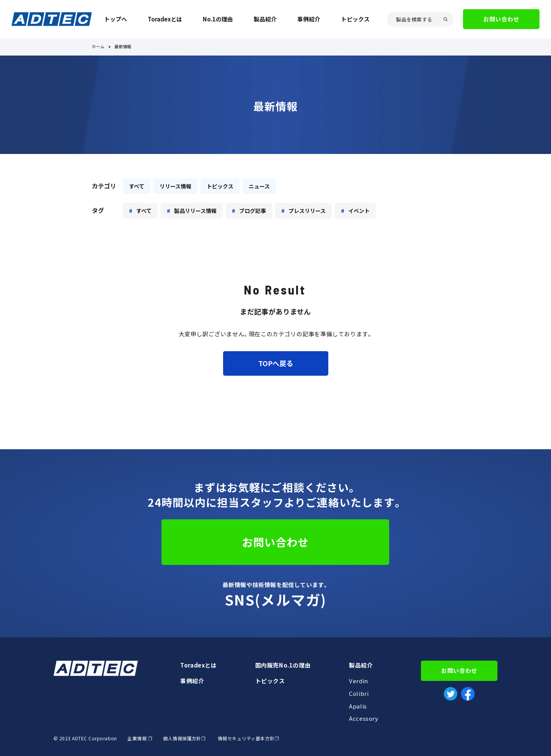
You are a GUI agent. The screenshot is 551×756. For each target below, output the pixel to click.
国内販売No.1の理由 (283, 665)
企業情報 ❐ (140, 738)
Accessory (364, 718)
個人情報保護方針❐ (184, 738)
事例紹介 (309, 19)
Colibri (359, 694)
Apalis (358, 706)
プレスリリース (307, 211)
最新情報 (123, 47)
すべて (137, 186)
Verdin (359, 681)
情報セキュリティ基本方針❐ (248, 738)
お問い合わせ (501, 19)
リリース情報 (175, 186)
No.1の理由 (218, 19)
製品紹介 (265, 19)
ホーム (98, 47)
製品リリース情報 (195, 211)
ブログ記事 (253, 211)
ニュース (259, 186)
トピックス (355, 19)
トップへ (116, 19)
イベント (359, 211)
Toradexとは (165, 19)
